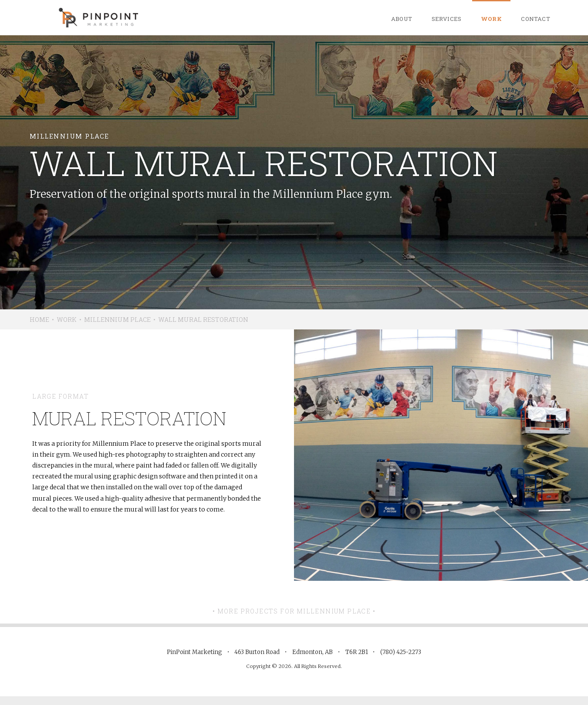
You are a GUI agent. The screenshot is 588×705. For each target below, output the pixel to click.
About (402, 19)
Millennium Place (117, 320)
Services (447, 19)
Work (492, 19)
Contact (536, 19)
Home (39, 320)
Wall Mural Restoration (203, 320)
